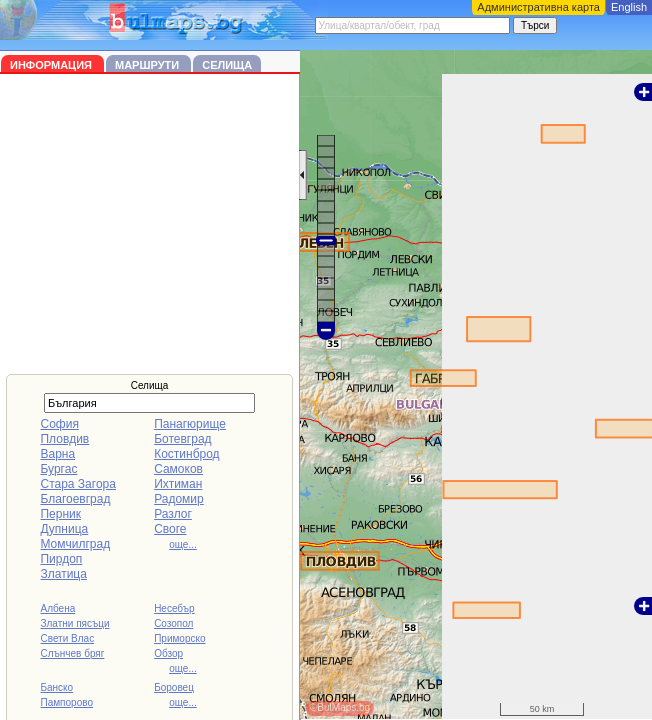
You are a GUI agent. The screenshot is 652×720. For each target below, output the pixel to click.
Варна (57, 454)
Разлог (173, 514)
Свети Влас (67, 638)
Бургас (58, 469)
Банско (56, 687)
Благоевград (75, 499)
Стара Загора (77, 484)
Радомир (179, 499)
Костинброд (186, 454)
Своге (170, 529)
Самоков (178, 469)
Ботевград (182, 439)
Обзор (168, 653)
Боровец (174, 687)
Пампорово (66, 702)
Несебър (174, 608)
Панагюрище (190, 424)
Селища (227, 65)
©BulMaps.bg (340, 707)
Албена (57, 608)
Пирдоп (61, 559)
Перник (60, 514)
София (59, 424)
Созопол (173, 623)
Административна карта (538, 7)
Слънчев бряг (72, 653)
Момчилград (75, 544)
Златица (63, 574)
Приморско (179, 638)
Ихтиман (178, 484)
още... (183, 544)
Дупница (64, 529)
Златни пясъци (74, 623)
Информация (52, 65)
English (629, 7)
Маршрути (148, 65)
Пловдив (64, 439)
